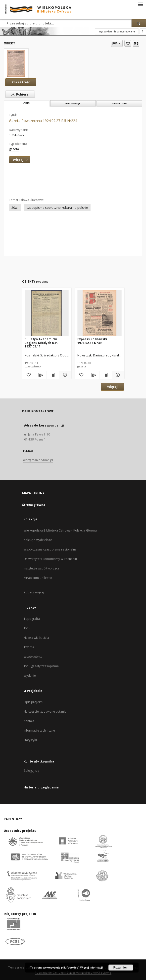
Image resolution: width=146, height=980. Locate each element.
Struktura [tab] (120, 103)
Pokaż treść (21, 82)
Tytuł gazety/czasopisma (41, 666)
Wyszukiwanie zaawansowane (117, 31)
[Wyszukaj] (139, 23)
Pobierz (19, 94)
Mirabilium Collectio (38, 578)
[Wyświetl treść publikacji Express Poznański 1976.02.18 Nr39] (106, 375)
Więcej (112, 387)
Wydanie (30, 676)
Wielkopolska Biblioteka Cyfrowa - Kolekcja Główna (60, 530)
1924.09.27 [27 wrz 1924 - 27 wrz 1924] (17, 135)
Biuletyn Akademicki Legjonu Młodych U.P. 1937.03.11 (41, 343)
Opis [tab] (26, 103)
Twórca (29, 647)
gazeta (14, 149)
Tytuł (27, 628)
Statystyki (30, 740)
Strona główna (34, 505)
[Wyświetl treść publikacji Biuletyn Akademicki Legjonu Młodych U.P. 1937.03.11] (53, 375)
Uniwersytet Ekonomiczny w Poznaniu (50, 559)
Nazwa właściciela (36, 638)
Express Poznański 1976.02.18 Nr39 (92, 341)
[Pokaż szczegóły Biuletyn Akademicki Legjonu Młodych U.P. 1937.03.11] (64, 375)
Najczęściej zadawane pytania (45, 711)
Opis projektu (34, 702)
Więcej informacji (92, 968)
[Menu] (140, 4)
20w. (15, 208)
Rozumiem (121, 968)
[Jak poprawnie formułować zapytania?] (143, 31)
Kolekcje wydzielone (38, 540)
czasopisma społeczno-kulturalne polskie (57, 208)
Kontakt (29, 721)
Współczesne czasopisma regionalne (50, 549)
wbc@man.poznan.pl (38, 460)
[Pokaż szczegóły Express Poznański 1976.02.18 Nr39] (117, 375)
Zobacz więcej (34, 592)
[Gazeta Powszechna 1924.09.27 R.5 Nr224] (16, 63)
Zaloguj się (32, 771)
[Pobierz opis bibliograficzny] (40, 375)
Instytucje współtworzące (42, 568)
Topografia (32, 619)
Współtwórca (33, 657)
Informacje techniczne (39, 730)
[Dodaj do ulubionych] (128, 43)
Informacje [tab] (73, 103)
